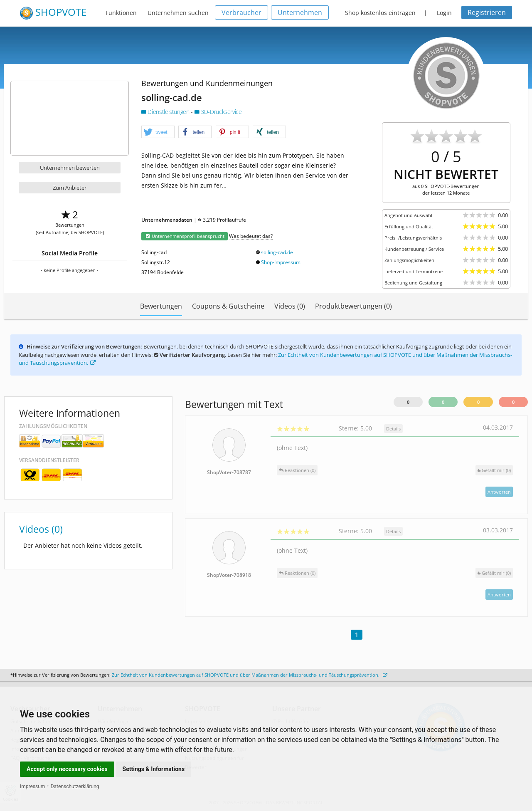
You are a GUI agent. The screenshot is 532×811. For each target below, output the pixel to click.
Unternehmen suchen (178, 13)
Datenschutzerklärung (75, 786)
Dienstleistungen (166, 112)
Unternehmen (300, 12)
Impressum (32, 786)
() (494, 470)
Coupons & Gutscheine (228, 306)
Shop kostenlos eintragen (380, 13)
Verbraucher (241, 12)
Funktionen (121, 13)
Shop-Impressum (281, 262)
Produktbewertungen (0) (353, 306)
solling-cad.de (277, 252)
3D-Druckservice (218, 112)
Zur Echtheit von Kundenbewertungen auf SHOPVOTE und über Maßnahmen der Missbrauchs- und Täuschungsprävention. (250, 675)
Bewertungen (161, 306)
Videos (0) (290, 306)
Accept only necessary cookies (67, 769)
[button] (158, 132)
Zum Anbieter (70, 188)
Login (444, 13)
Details (393, 429)
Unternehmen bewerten (70, 168)
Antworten (499, 492)
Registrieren (487, 12)
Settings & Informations (154, 769)
